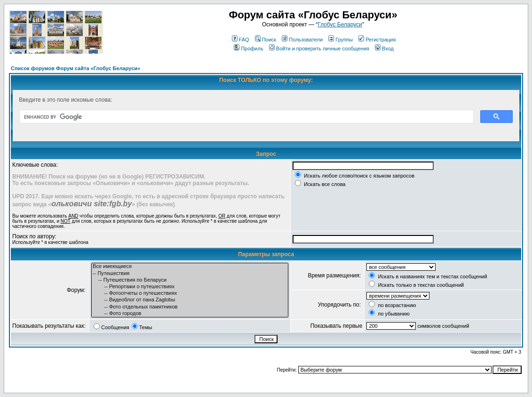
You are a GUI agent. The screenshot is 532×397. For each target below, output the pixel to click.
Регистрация (377, 40)
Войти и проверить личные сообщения (319, 49)
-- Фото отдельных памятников (190, 307)
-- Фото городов (190, 314)
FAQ (241, 40)
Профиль (249, 49)
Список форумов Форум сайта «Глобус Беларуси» (75, 68)
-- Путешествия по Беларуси (190, 280)
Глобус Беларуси (340, 24)
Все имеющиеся (190, 267)
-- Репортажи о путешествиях (190, 287)
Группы (341, 40)
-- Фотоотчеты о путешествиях (190, 293)
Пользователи (302, 40)
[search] (246, 117)
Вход (384, 49)
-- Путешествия (190, 274)
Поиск (266, 40)
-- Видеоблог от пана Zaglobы (190, 300)
